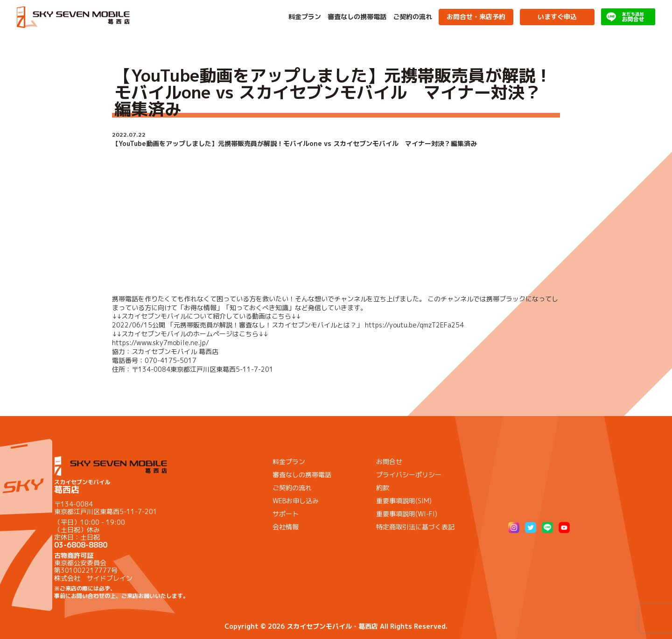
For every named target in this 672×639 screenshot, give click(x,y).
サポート (286, 514)
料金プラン (305, 17)
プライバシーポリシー (409, 475)
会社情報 (286, 527)
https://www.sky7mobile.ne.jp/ (161, 343)
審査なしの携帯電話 (357, 17)
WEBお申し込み (296, 501)
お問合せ (389, 462)
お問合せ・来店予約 (476, 17)
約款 (383, 488)
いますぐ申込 (557, 17)
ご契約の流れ (413, 17)
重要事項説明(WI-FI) (407, 514)
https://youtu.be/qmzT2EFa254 (414, 325)
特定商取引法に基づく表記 (415, 527)
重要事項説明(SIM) (404, 501)
